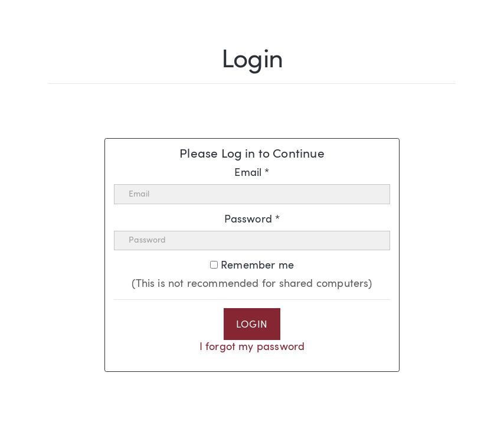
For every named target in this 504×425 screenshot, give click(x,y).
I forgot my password (252, 347)
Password (252, 220)
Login (252, 325)
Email (252, 173)
